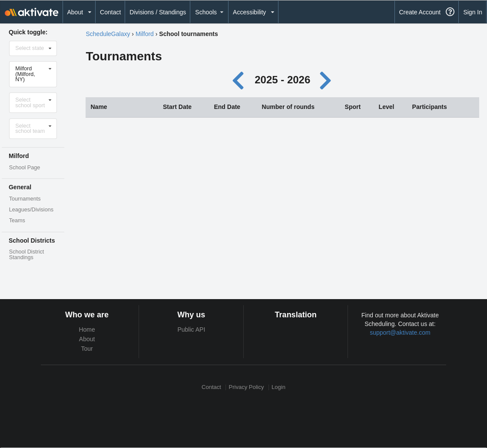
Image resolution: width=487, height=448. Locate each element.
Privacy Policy (247, 387)
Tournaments (25, 199)
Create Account (420, 12)
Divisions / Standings (158, 12)
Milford (145, 34)
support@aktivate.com (400, 333)
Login (278, 387)
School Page (25, 168)
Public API (191, 329)
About (87, 339)
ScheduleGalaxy (108, 34)
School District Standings (27, 255)
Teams (17, 221)
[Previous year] (240, 80)
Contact (110, 12)
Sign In (473, 12)
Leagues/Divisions (31, 210)
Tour (87, 349)
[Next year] (326, 80)
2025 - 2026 (282, 80)
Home (87, 329)
